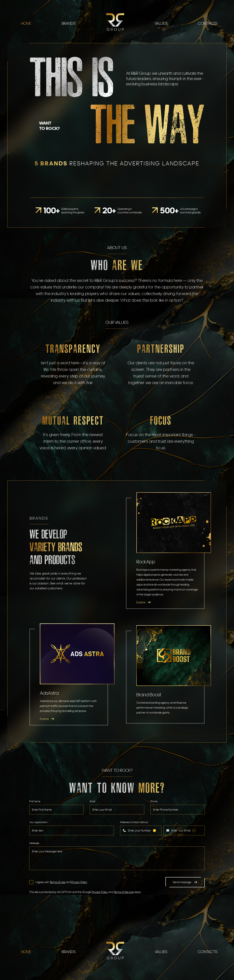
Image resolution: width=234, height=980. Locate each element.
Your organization (38, 822)
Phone (154, 801)
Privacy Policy (79, 882)
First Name (35, 801)
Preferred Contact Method (134, 822)
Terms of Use (57, 882)
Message (34, 843)
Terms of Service (124, 892)
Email (93, 801)
